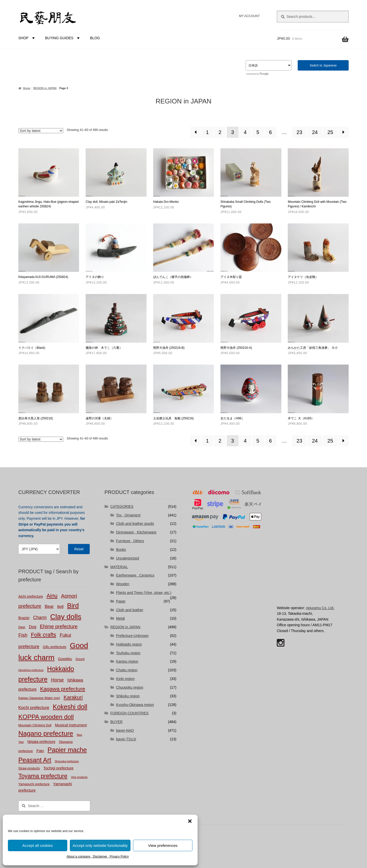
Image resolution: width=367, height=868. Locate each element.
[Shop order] (41, 131)
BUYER (116, 722)
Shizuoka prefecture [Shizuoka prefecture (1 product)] (67, 761)
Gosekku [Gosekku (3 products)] (65, 659)
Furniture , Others (130, 541)
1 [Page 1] (207, 132)
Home (27, 88)
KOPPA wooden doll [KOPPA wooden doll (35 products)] (46, 717)
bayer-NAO (125, 730)
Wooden (123, 584)
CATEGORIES (122, 506)
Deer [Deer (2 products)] (22, 627)
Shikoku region (128, 696)
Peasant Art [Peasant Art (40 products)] (35, 760)
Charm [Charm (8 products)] (40, 618)
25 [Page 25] (330, 132)
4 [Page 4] (245, 132)
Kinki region (125, 679)
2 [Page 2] (220, 132)
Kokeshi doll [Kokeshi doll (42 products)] (70, 707)
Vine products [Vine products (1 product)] (79, 777)
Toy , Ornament (128, 515)
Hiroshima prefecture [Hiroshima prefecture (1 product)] (31, 670)
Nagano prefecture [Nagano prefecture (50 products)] (46, 733)
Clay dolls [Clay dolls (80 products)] (66, 617)
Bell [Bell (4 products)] (60, 606)
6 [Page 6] (271, 132)
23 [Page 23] (299, 132)
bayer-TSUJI (126, 739)
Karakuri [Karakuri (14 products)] (73, 697)
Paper (121, 601)
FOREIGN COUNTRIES (129, 713)
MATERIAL (119, 567)
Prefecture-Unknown (132, 636)
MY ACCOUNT (249, 16)
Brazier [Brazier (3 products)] (24, 618)
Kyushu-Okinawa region (135, 705)
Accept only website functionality (100, 845)
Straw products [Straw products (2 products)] (29, 768)
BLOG (95, 38)
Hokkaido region (129, 644)
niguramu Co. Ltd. (320, 608)
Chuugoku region (130, 687)
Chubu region (127, 670)
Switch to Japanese (323, 65)
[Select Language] (269, 65)
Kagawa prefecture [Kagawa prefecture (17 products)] (63, 689)
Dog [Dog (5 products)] (32, 627)
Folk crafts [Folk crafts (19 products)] (43, 635)
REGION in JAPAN (45, 88)
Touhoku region (128, 653)
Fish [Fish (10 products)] (23, 635)
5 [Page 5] (258, 132)
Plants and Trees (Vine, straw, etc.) (144, 593)
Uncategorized (127, 558)
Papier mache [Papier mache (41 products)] (67, 750)
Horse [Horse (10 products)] (57, 680)
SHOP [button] (27, 38)
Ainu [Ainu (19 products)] (52, 596)
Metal (120, 618)
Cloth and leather (130, 610)
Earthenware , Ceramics (135, 575)
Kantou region (127, 661)
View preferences (163, 845)
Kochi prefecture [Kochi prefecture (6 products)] (34, 708)
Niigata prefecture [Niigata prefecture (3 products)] (41, 742)
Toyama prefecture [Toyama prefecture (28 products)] (43, 776)
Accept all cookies (37, 845)
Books (121, 550)
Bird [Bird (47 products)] (73, 606)
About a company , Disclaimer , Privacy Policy (98, 857)
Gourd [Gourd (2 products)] (80, 659)
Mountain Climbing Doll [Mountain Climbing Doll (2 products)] (35, 725)
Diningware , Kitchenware (136, 532)
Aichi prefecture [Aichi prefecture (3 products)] (31, 596)
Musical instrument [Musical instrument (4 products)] (71, 725)
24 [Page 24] (315, 132)
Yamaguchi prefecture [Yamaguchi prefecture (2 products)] (34, 784)
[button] (190, 821)
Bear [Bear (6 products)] (49, 606)
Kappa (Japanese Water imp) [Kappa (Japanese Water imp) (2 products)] (39, 698)
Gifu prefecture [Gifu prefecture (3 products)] (55, 647)
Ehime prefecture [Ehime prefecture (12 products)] (59, 626)
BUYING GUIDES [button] (63, 38)
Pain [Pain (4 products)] (40, 751)
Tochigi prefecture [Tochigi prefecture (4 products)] (58, 768)
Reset (79, 549)
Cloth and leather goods (135, 524)
